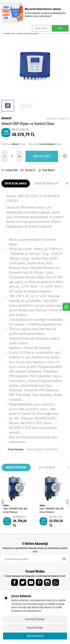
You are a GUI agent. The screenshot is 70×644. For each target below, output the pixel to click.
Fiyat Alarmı (46, 170)
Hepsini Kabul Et (35, 636)
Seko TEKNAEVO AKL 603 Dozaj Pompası (52, 510)
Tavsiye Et (28, 170)
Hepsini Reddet (35, 628)
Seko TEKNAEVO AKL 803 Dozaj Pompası (15, 510)
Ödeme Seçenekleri (46, 183)
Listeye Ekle (10, 170)
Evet (60, 28)
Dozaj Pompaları (47, 144)
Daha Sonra (41, 28)
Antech (6, 118)
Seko (6, 505)
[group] (35, 67)
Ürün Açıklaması (16, 183)
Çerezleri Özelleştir (35, 619)
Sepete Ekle (42, 156)
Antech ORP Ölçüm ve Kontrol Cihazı (22, 33)
